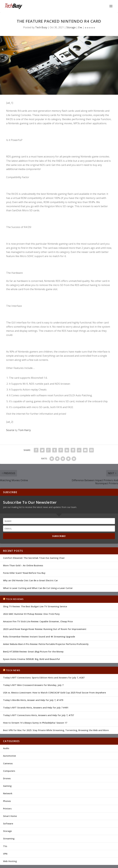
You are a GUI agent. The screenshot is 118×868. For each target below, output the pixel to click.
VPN (5, 854)
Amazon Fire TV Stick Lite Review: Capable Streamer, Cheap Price (38, 621)
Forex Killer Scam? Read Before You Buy (24, 573)
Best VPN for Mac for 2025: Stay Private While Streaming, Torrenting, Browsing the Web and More (56, 730)
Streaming (9, 839)
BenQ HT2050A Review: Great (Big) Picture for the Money (33, 652)
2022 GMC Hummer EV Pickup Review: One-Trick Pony (31, 614)
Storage (71, 27)
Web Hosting (10, 861)
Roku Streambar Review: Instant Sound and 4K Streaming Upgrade (39, 637)
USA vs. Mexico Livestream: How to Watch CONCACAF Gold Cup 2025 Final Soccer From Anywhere (54, 693)
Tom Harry (24, 430)
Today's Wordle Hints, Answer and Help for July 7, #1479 (33, 700)
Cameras (8, 763)
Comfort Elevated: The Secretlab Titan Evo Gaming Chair (34, 558)
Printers (7, 809)
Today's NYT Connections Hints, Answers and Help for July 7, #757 (38, 715)
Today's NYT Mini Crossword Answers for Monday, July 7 (33, 685)
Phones (7, 801)
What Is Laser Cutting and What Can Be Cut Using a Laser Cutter (38, 588)
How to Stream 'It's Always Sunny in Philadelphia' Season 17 (35, 723)
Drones (7, 778)
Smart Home (10, 816)
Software (8, 824)
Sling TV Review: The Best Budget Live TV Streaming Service (35, 606)
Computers (9, 771)
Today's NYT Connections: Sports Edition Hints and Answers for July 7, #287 (44, 678)
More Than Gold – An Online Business (23, 565)
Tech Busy (41, 27)
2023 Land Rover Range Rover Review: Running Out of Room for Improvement (45, 629)
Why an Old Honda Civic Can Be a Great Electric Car (30, 580)
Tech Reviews (15, 599)
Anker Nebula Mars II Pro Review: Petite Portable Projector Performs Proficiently (46, 644)
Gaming (7, 786)
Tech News (13, 670)
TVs (5, 846)
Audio (6, 748)
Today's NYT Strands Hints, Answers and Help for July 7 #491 (36, 708)
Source (10, 430)
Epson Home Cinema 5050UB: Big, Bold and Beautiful (31, 659)
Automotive (9, 756)
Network (8, 793)
